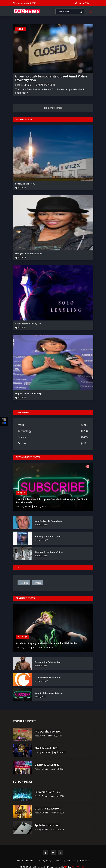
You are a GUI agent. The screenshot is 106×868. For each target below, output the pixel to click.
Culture (21, 29)
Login (82, 3)
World (21, 425)
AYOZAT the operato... (48, 731)
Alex (43, 736)
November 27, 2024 (45, 85)
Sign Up (90, 3)
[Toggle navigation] (90, 11)
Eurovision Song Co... (47, 792)
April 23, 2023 (60, 752)
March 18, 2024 (58, 769)
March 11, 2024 (55, 736)
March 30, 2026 (47, 647)
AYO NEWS (46, 752)
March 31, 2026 (41, 525)
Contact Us (85, 860)
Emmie (28, 85)
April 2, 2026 (21, 187)
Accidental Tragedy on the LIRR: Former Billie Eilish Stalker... (48, 643)
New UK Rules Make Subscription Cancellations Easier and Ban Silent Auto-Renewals (53, 501)
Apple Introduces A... (47, 825)
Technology (24, 431)
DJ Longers (30, 647)
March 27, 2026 (58, 813)
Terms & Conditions (26, 860)
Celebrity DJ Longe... (47, 765)
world (38, 583)
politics (24, 583)
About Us (73, 860)
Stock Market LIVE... (47, 748)
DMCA (61, 860)
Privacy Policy (46, 860)
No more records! (53, 108)
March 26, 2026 (58, 829)
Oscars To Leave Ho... (48, 808)
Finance (22, 437)
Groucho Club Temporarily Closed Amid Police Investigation (51, 78)
